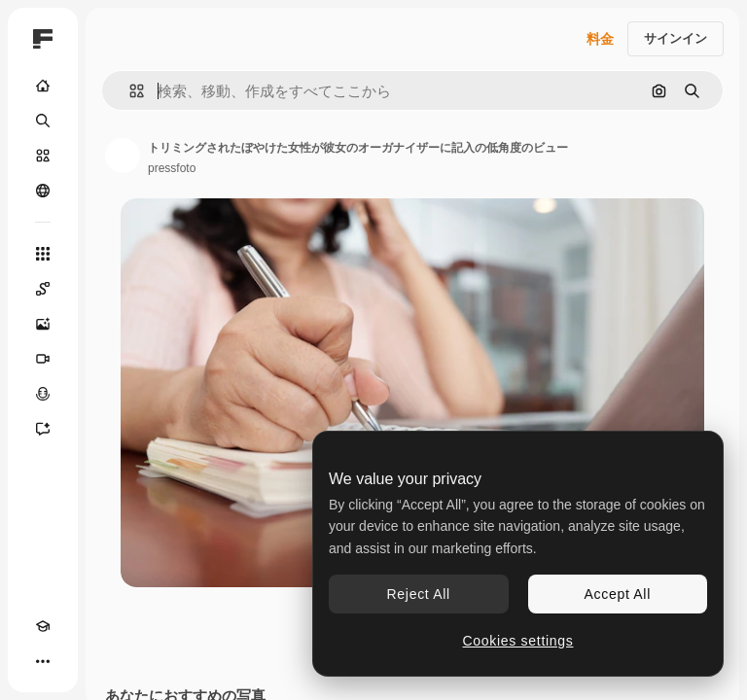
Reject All (419, 594)
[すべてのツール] (43, 254)
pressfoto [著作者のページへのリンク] (172, 168)
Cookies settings (518, 641)
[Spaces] (43, 289)
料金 (600, 39)
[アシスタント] (43, 429)
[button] (129, 91)
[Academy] (43, 626)
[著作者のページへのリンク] (123, 156)
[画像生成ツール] (43, 324)
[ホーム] (43, 86)
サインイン (676, 38)
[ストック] (43, 156)
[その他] (43, 661)
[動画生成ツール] (43, 359)
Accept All (618, 594)
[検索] (43, 121)
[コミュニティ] (43, 191)
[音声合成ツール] (43, 394)
